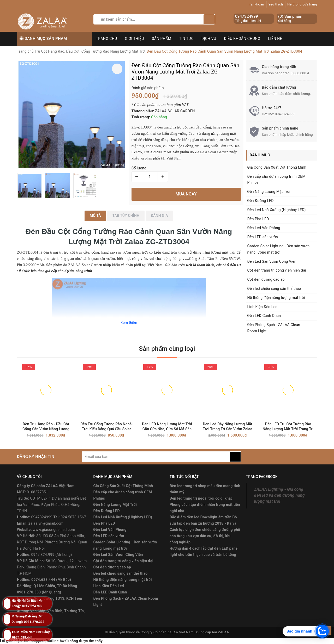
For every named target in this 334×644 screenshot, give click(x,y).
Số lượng (139, 168)
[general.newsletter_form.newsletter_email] (156, 457)
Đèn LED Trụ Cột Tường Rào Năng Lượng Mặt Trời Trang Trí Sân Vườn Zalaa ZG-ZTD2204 (288, 427)
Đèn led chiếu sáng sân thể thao (274, 289)
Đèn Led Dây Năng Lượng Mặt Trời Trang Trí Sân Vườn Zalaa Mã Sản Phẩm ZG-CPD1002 (228, 427)
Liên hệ (275, 39)
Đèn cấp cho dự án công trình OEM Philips (277, 180)
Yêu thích (276, 4)
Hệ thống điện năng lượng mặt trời (276, 298)
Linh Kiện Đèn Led (263, 307)
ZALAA (223, 632)
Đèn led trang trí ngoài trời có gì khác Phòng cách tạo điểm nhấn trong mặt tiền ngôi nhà (205, 505)
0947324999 (247, 16)
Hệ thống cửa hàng (302, 4)
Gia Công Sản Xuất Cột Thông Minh (277, 167)
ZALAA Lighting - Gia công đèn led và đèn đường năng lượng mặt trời (279, 495)
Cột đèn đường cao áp (266, 279)
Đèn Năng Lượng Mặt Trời (269, 192)
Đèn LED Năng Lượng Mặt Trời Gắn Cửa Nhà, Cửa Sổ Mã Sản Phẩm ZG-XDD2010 (167, 427)
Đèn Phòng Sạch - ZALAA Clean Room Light (274, 328)
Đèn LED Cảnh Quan (264, 316)
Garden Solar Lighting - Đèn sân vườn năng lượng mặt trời (279, 249)
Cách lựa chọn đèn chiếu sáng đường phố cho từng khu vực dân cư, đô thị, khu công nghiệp (205, 536)
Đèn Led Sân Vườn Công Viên (272, 261)
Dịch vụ (209, 39)
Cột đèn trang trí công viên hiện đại (277, 270)
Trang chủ (107, 39)
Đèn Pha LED (258, 219)
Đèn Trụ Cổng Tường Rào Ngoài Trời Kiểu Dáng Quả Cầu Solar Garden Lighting (106, 427)
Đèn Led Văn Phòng (264, 228)
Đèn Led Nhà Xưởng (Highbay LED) (277, 210)
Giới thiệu (135, 39)
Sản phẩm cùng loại (167, 349)
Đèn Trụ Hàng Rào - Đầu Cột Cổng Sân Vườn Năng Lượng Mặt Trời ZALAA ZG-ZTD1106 (46, 427)
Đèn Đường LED (261, 201)
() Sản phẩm (290, 19)
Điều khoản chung (242, 39)
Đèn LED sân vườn (263, 237)
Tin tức (187, 39)
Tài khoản (257, 4)
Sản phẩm (162, 39)
